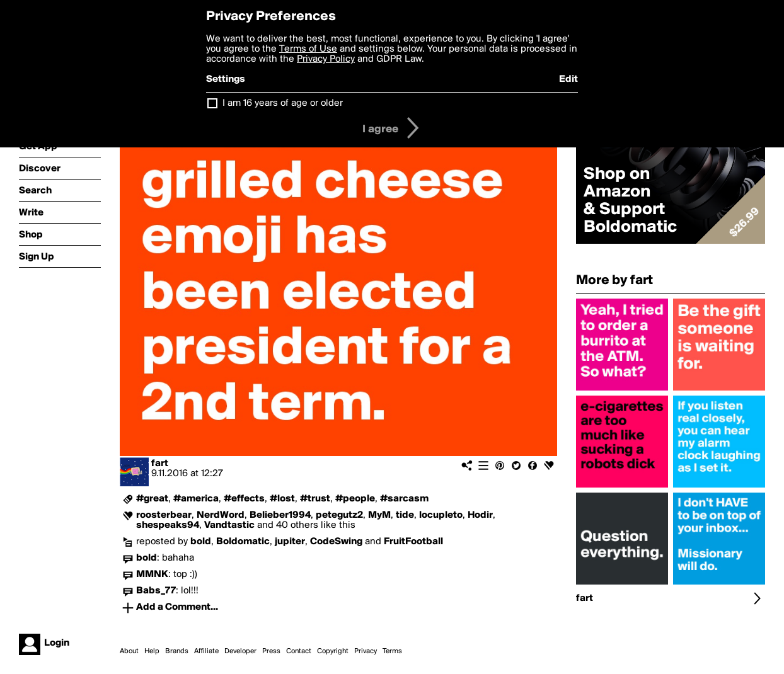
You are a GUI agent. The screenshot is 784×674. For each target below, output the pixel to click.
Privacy (366, 651)
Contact (299, 651)
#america (196, 499)
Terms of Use (308, 49)
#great (152, 499)
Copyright (333, 651)
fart (160, 464)
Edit (568, 79)
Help (152, 651)
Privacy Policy (326, 59)
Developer (240, 651)
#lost (282, 499)
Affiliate (206, 651)
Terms (392, 651)
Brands (177, 651)
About (129, 651)
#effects (244, 499)
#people (355, 499)
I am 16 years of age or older (283, 103)
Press (271, 651)
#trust (315, 499)
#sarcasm (404, 499)
